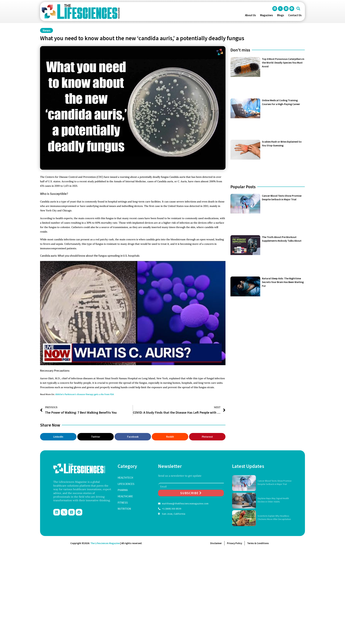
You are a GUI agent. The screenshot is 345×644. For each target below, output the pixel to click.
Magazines (267, 15)
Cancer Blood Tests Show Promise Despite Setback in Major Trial (275, 482)
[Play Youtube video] (133, 313)
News (47, 30)
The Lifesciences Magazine (105, 543)
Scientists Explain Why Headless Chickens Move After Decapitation (274, 517)
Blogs (281, 15)
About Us (250, 15)
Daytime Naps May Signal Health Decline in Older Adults (273, 500)
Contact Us (295, 15)
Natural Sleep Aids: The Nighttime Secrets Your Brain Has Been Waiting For (283, 282)
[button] (298, 9)
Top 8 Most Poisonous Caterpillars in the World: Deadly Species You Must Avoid (283, 63)
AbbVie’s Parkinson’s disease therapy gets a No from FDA (85, 394)
